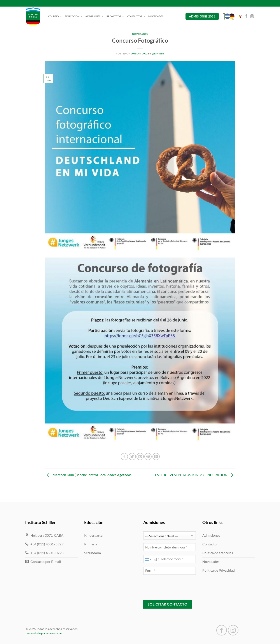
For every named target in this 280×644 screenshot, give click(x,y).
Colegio (55, 16)
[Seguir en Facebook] (246, 16)
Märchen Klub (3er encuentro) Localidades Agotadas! (89, 475)
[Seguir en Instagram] (252, 16)
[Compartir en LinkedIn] (156, 457)
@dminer (158, 53)
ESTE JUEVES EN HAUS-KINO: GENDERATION (195, 475)
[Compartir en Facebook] (124, 457)
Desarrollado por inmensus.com (44, 633)
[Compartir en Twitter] (132, 457)
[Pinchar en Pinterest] (148, 457)
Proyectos (115, 16)
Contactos (136, 16)
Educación (74, 16)
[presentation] (177, 587)
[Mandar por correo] (140, 457)
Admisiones (94, 16)
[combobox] (151, 559)
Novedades (156, 16)
